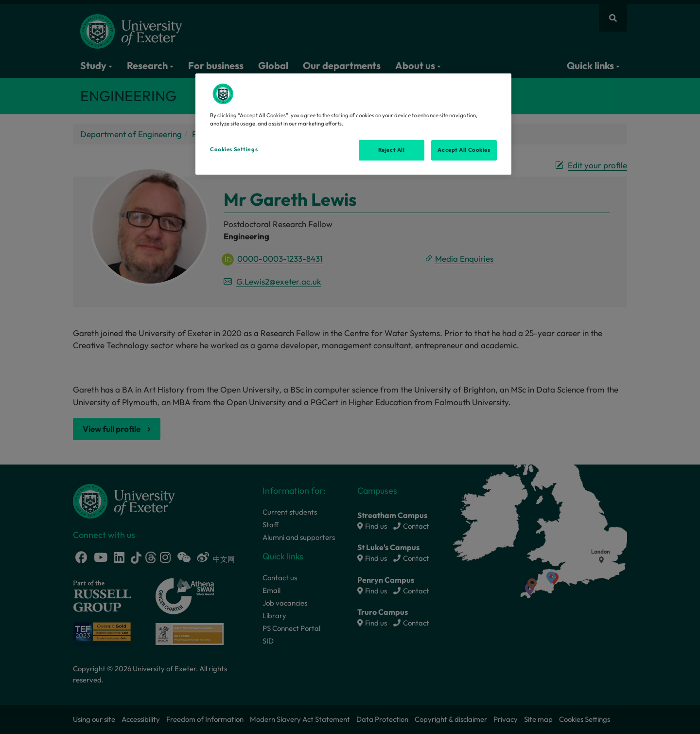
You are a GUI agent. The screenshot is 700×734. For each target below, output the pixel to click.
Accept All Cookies (464, 150)
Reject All (392, 150)
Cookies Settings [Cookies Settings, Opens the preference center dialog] (234, 149)
